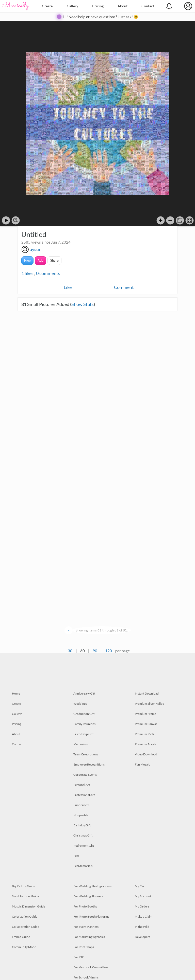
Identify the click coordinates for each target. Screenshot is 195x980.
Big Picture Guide (23, 886)
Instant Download (147, 693)
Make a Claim (144, 917)
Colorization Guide (25, 917)
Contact (148, 6)
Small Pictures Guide (26, 896)
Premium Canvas (146, 724)
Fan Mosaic (142, 764)
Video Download (146, 754)
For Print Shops (84, 947)
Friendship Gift (83, 734)
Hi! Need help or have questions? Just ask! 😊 (101, 17)
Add (40, 260)
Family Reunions (84, 724)
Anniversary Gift (84, 693)
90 (95, 651)
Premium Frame (145, 714)
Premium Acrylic (146, 744)
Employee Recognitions (89, 764)
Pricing (98, 6)
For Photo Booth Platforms (91, 917)
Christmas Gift (83, 835)
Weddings (80, 704)
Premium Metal (145, 734)
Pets (76, 856)
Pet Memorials (83, 866)
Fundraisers (81, 805)
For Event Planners (86, 927)
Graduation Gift (84, 714)
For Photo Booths (85, 906)
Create (47, 6)
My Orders (142, 906)
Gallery (72, 6)
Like (68, 287)
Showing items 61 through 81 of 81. (102, 630)
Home (16, 693)
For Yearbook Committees (91, 967)
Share (54, 260)
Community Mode (24, 947)
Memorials (80, 744)
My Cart (140, 886)
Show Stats (83, 304)
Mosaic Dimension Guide (29, 906)
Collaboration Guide (26, 927)
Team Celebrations (86, 754)
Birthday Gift (82, 825)
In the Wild (142, 927)
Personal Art (82, 785)
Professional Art (84, 795)
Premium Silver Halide (149, 704)
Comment (124, 287)
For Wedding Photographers (92, 886)
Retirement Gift (84, 846)
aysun (36, 249)
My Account (143, 896)
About (123, 6)
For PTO (79, 957)
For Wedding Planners (88, 896)
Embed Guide (21, 937)
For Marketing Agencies (89, 937)
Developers (142, 937)
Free (27, 260)
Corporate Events (85, 775)
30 (70, 651)
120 (109, 651)
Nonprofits (81, 815)
